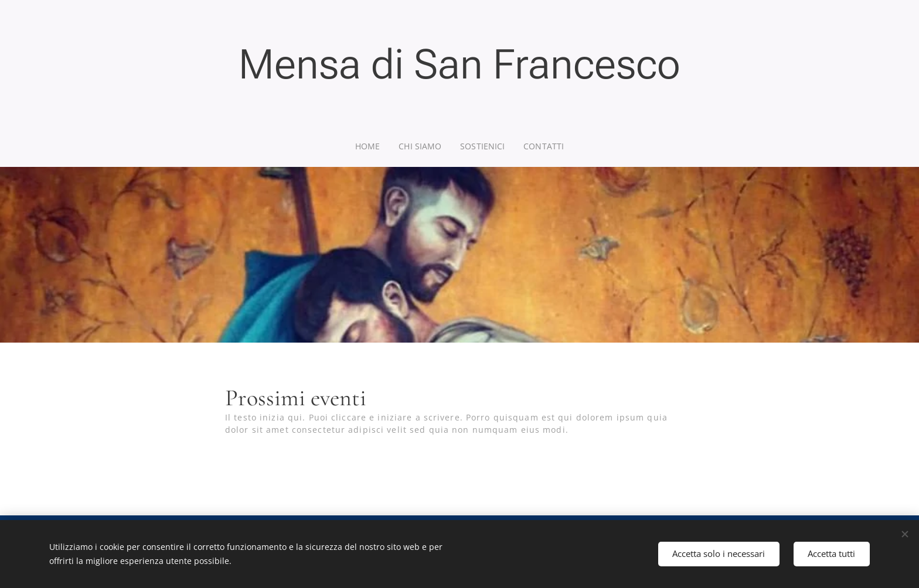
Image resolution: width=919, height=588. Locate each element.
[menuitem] (371, 146)
